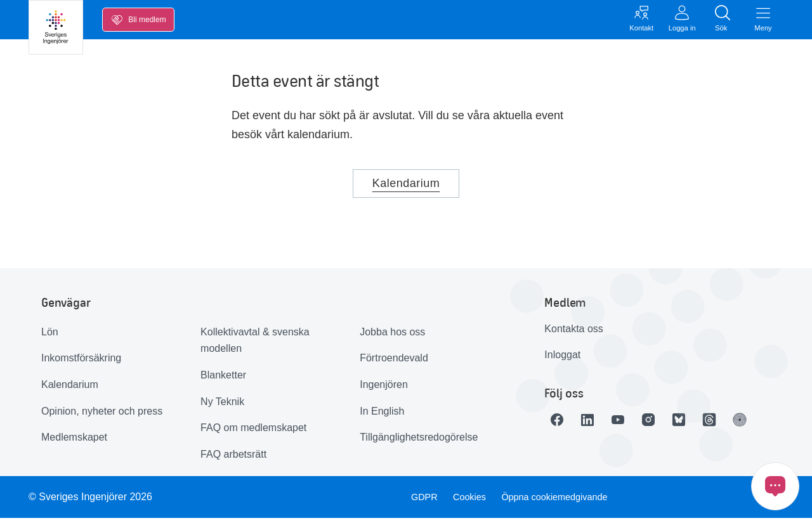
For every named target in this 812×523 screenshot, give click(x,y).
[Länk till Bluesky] (704, 425)
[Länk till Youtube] (633, 425)
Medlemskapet (74, 442)
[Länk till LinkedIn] (598, 425)
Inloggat (562, 360)
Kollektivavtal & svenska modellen (255, 345)
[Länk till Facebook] (562, 425)
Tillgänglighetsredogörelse (419, 442)
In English (382, 416)
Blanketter (223, 380)
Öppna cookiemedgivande (562, 502)
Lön (50, 337)
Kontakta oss (574, 334)
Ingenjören (384, 390)
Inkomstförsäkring (81, 363)
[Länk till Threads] (740, 425)
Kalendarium (406, 188)
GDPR (421, 502)
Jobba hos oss (392, 337)
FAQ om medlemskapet (253, 433)
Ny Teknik (222, 407)
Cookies (469, 502)
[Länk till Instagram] (669, 425)
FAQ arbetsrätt (233, 459)
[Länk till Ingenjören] (775, 425)
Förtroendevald (394, 363)
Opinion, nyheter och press (102, 416)
